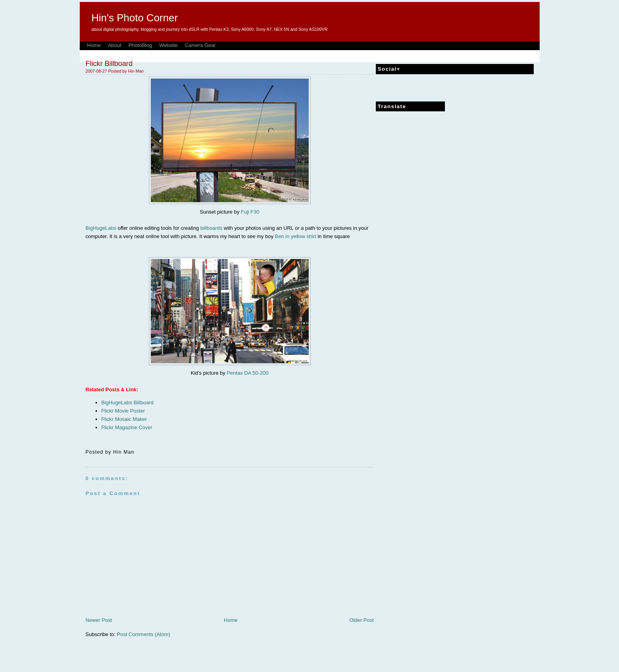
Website (168, 45)
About (114, 45)
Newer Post (99, 620)
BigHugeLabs (101, 228)
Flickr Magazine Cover (127, 427)
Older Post (361, 620)
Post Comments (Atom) (143, 634)
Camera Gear (200, 45)
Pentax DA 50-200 (248, 373)
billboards (212, 228)
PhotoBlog (140, 45)
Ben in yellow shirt (295, 236)
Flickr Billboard (109, 64)
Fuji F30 (250, 212)
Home (94, 45)
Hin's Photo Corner (135, 18)
